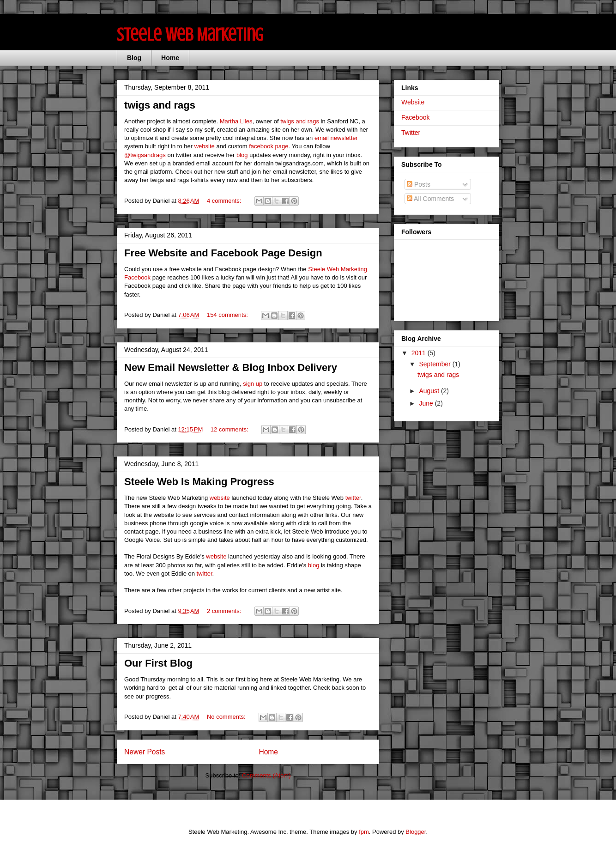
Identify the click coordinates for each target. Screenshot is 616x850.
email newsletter (336, 138)
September (435, 364)
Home (170, 58)
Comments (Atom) (266, 775)
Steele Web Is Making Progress (199, 482)
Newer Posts (145, 752)
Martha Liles (236, 121)
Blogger (416, 832)
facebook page (269, 146)
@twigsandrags (145, 155)
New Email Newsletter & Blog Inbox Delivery (231, 367)
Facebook (415, 117)
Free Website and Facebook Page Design (223, 253)
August (430, 391)
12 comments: (230, 429)
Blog (134, 58)
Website (413, 102)
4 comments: (225, 201)
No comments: (227, 717)
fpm (364, 832)
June (427, 403)
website (205, 146)
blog (242, 155)
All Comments (430, 199)
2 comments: (225, 611)
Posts (419, 184)
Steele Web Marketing (190, 34)
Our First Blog (158, 663)
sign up (253, 384)
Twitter (411, 133)
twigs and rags (160, 105)
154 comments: (228, 315)
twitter (353, 498)
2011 (420, 353)
